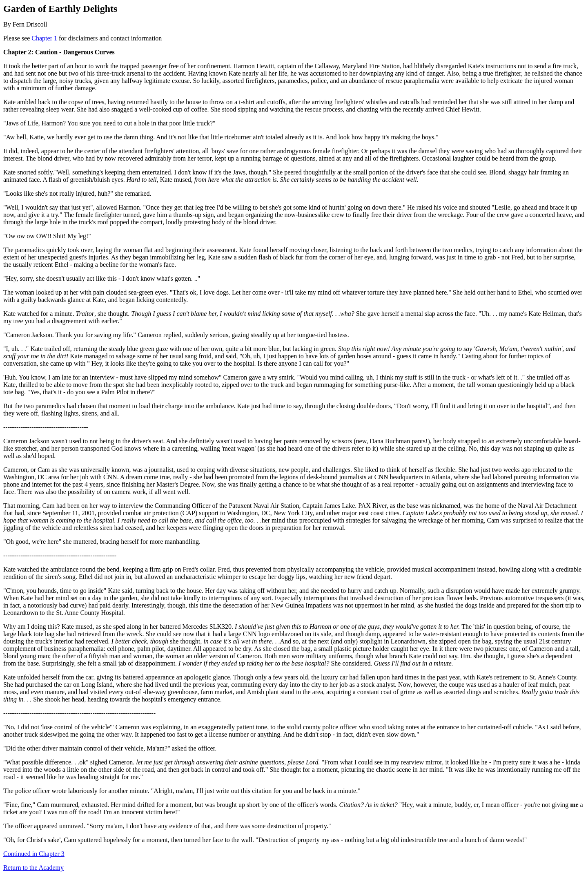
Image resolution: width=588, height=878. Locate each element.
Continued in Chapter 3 (34, 854)
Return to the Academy (33, 868)
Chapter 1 (44, 38)
